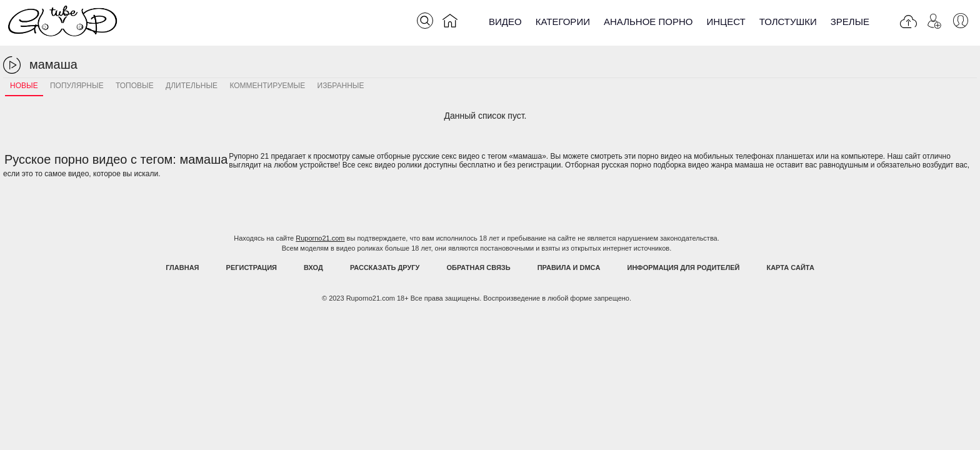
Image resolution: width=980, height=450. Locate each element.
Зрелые (850, 22)
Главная (182, 267)
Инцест (726, 22)
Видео (505, 22)
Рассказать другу (385, 267)
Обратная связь (479, 267)
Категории (563, 22)
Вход (313, 267)
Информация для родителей (684, 267)
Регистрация (252, 267)
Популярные (77, 86)
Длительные (192, 86)
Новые (24, 86)
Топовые (135, 86)
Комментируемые (267, 86)
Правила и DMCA (569, 267)
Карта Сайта (790, 267)
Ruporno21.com (320, 238)
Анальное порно (648, 22)
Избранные (341, 86)
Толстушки (788, 22)
